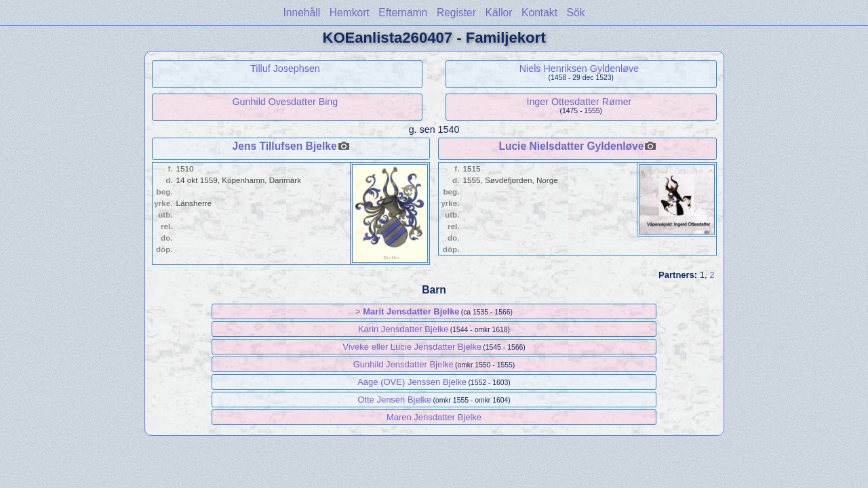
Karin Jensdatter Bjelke (403, 329)
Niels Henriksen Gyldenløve (579, 68)
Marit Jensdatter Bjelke (411, 311)
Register (456, 13)
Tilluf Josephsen (285, 68)
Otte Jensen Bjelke (394, 400)
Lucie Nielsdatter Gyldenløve (571, 146)
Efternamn (403, 13)
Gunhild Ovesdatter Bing (285, 102)
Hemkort (350, 13)
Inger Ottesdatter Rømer (579, 102)
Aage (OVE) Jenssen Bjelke (412, 382)
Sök (576, 13)
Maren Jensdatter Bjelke (434, 417)
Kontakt (539, 13)
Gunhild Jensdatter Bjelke (403, 364)
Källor (499, 13)
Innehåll (302, 13)
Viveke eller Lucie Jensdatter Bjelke (412, 347)
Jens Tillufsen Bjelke (285, 146)
